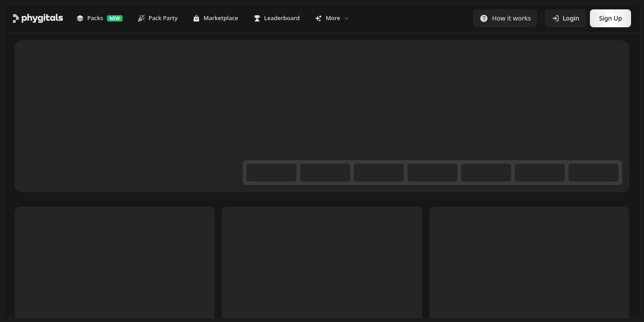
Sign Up (610, 18)
